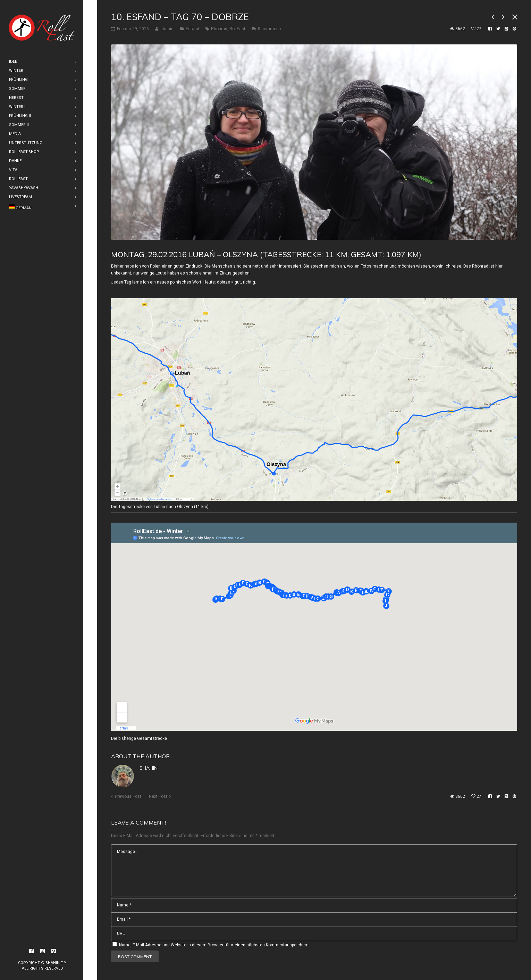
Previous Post (128, 796)
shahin (149, 768)
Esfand (192, 29)
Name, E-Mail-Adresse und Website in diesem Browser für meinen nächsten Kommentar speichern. (214, 945)
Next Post (158, 796)
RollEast (237, 29)
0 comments (270, 29)
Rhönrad (219, 29)
